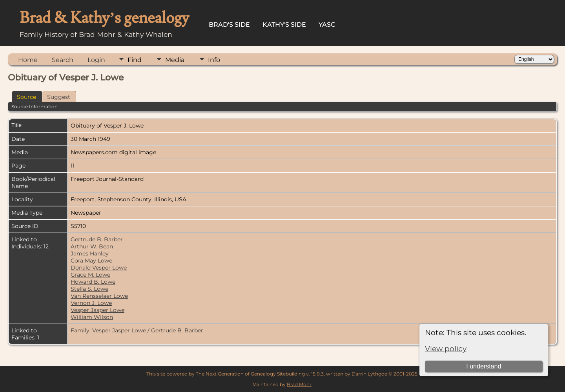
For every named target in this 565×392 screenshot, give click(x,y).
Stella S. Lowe (89, 289)
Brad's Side (229, 25)
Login (96, 60)
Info (214, 60)
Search (63, 60)
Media (175, 60)
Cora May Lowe (91, 261)
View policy (446, 349)
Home (28, 60)
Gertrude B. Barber (97, 239)
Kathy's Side (284, 25)
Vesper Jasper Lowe (98, 310)
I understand (484, 366)
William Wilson (92, 317)
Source (26, 97)
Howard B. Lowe (93, 282)
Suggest (59, 97)
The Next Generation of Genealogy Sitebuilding (250, 374)
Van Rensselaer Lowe (99, 296)
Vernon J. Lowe (91, 303)
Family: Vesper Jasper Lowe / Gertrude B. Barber (137, 330)
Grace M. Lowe (90, 275)
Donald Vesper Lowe (99, 268)
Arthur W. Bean (92, 246)
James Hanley (90, 253)
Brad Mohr (299, 384)
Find (135, 60)
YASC (327, 25)
